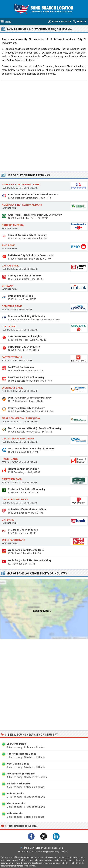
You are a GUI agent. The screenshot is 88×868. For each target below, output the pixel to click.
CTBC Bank (9, 326)
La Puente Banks (17, 744)
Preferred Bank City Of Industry (27, 489)
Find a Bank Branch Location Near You (43, 848)
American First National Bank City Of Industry (35, 215)
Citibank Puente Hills (20, 296)
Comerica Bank (12, 306)
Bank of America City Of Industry (27, 235)
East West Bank (12, 357)
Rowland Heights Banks (21, 774)
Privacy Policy (53, 852)
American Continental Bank (21, 185)
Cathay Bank (10, 266)
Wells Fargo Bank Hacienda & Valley (30, 560)
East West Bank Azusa (21, 367)
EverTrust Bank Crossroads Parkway (30, 398)
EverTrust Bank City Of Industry (26, 408)
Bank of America (13, 225)
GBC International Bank (18, 439)
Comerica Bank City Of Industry (27, 316)
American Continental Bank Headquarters (33, 194)
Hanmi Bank (10, 459)
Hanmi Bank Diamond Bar (23, 469)
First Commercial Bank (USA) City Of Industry (35, 428)
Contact (64, 852)
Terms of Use (40, 852)
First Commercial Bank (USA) (21, 418)
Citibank (7, 286)
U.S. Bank (8, 520)
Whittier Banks (15, 794)
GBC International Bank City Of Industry (31, 449)
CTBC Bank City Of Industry (24, 347)
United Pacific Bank (15, 499)
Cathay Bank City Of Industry (25, 276)
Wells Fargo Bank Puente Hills (26, 550)
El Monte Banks (16, 803)
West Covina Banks (18, 764)
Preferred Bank (12, 479)
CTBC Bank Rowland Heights (25, 336)
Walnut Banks (15, 813)
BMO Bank (8, 245)
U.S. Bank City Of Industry (23, 530)
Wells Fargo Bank (13, 540)
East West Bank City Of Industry (26, 377)
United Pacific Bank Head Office (27, 509)
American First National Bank (22, 205)
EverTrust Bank (12, 388)
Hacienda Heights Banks (21, 754)
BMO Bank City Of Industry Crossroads (31, 255)
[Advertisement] (44, 125)
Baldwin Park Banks (19, 784)
